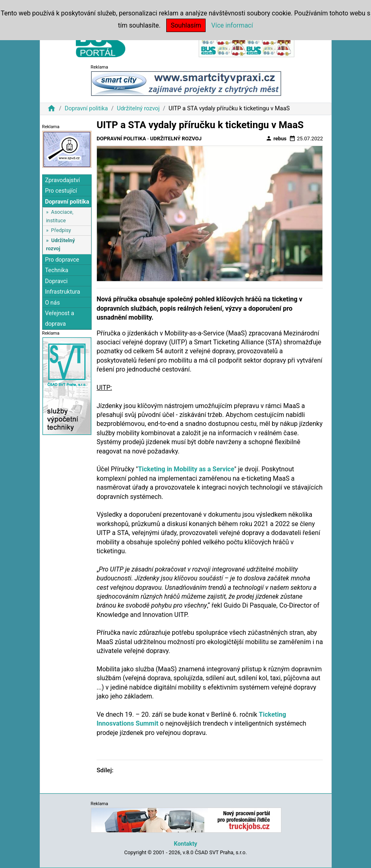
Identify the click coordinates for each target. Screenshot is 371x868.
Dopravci (56, 281)
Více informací (232, 25)
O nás (53, 303)
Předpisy (61, 230)
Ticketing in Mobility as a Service (186, 469)
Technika (57, 270)
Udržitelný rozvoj (138, 108)
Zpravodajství (62, 180)
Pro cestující (61, 191)
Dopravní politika (86, 108)
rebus (276, 138)
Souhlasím (186, 25)
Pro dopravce (62, 260)
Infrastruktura (63, 292)
